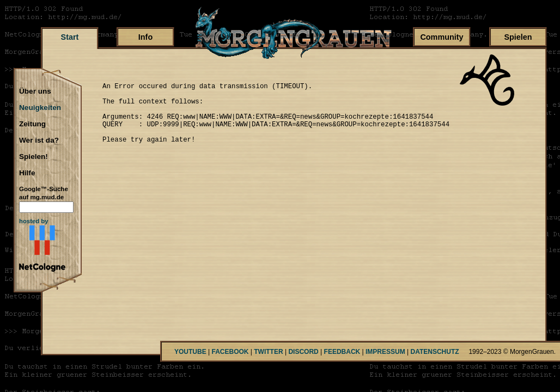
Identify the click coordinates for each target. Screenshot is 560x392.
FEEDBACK (342, 352)
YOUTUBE (190, 352)
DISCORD (303, 352)
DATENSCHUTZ (435, 352)
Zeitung (32, 124)
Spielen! (34, 157)
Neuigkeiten (40, 108)
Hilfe (27, 173)
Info (145, 37)
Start (70, 37)
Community (442, 37)
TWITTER (268, 352)
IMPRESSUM (385, 352)
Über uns (35, 91)
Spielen (518, 37)
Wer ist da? (39, 140)
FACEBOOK (230, 352)
